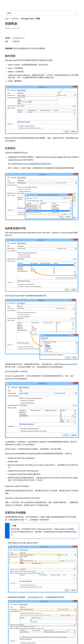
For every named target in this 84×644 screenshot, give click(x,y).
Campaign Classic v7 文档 (30, 19)
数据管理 (16, 41)
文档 (7, 19)
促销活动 (15, 19)
